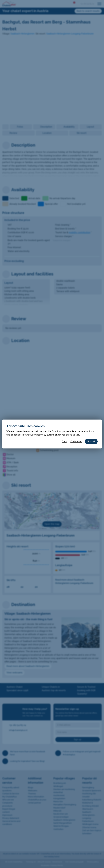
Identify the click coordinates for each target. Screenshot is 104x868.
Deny (65, 441)
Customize (76, 441)
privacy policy (35, 435)
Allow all (91, 441)
